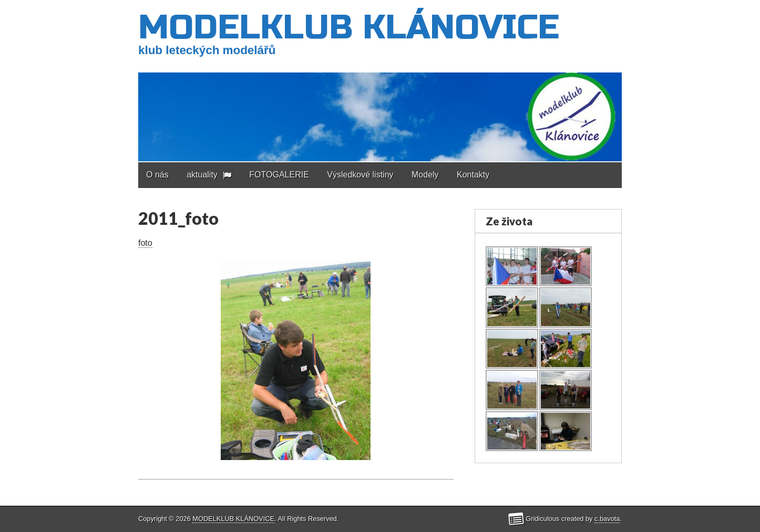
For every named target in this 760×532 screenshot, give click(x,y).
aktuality (202, 175)
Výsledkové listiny (360, 175)
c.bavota (607, 519)
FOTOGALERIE (279, 175)
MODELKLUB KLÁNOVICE (349, 28)
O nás (157, 175)
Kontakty (473, 175)
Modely (425, 175)
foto (145, 243)
